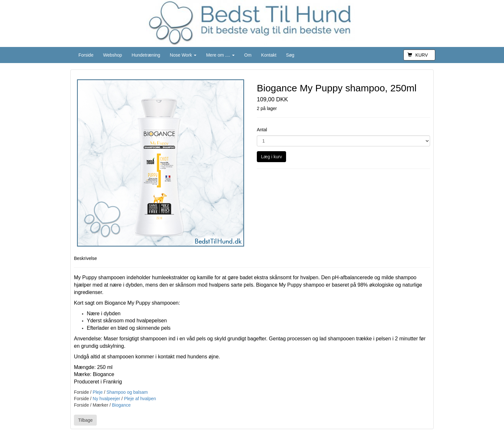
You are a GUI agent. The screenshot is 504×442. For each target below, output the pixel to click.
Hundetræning (146, 55)
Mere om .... (220, 55)
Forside (86, 55)
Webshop (113, 55)
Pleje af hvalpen (140, 399)
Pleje (98, 392)
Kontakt (269, 55)
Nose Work (183, 55)
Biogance (121, 405)
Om (248, 55)
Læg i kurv (271, 157)
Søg (290, 55)
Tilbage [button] (85, 420)
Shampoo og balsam (127, 392)
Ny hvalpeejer (106, 399)
